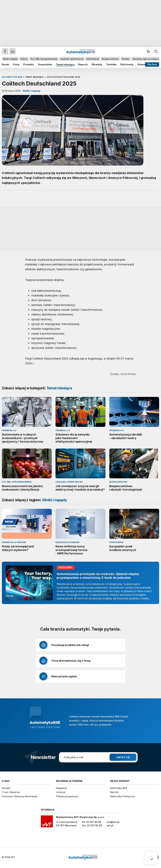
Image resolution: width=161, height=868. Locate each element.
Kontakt (6, 788)
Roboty (24, 59)
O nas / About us (11, 792)
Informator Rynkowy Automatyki (19, 796)
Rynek (5, 64)
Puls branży (127, 64)
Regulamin (62, 788)
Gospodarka (45, 64)
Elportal (114, 792)
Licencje (61, 792)
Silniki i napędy (10, 59)
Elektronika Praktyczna (122, 796)
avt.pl (110, 825)
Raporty (83, 64)
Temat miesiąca (65, 64)
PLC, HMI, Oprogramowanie (44, 59)
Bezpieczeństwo (110, 59)
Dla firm (152, 64)
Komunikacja (93, 59)
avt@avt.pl (113, 822)
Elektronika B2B (119, 788)
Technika (111, 64)
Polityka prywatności (67, 796)
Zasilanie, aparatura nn (72, 59)
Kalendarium (145, 64)
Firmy (16, 64)
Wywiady (97, 64)
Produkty (29, 64)
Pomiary (126, 59)
